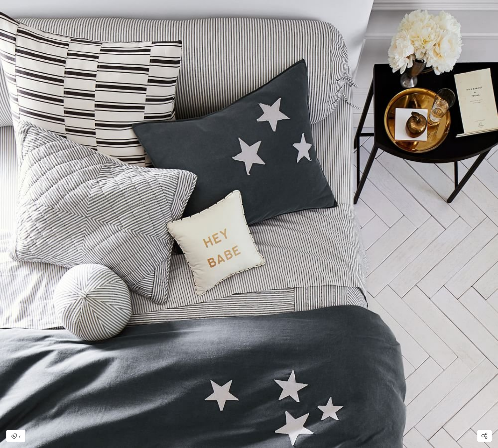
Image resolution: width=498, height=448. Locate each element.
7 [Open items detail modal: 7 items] (16, 437)
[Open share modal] (485, 436)
